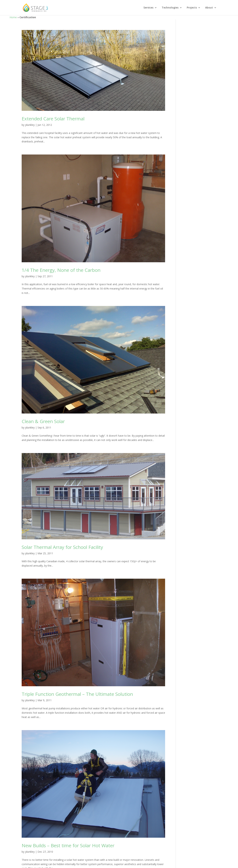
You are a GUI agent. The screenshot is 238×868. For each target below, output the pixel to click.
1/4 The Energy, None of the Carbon (61, 270)
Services (148, 8)
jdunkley (30, 125)
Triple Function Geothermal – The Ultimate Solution (77, 694)
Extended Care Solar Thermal (53, 119)
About (209, 8)
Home (13, 17)
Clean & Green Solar (43, 421)
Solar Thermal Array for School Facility (62, 547)
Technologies (170, 8)
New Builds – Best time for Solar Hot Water (68, 845)
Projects (192, 8)
